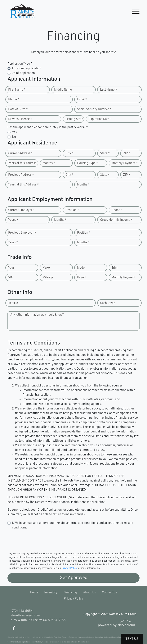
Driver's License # (20, 119)
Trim (115, 268)
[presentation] (37, 541)
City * (70, 153)
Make (46, 268)
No (14, 137)
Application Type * (20, 64)
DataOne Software (69, 637)
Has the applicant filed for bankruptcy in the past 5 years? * (48, 127)
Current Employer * (21, 210)
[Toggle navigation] (136, 12)
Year (11, 268)
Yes (14, 132)
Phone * (14, 100)
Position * (72, 210)
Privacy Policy (69, 568)
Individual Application (27, 69)
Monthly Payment (123, 278)
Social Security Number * (94, 109)
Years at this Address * (22, 166)
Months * (49, 163)
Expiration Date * (100, 119)
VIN (11, 278)
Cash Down (108, 303)
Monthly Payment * (125, 163)
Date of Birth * (18, 109)
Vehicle (13, 303)
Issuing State (74, 119)
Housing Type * (87, 163)
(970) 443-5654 (22, 611)
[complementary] (136, 633)
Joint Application (23, 73)
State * (105, 153)
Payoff (81, 278)
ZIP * (127, 153)
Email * (82, 100)
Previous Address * (21, 175)
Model (81, 268)
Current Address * (20, 153)
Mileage (48, 278)
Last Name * (109, 90)
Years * (13, 220)
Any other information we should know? (37, 315)
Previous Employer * (22, 233)
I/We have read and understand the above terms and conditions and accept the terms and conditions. (73, 525)
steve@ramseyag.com (25, 616)
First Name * (17, 90)
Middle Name (63, 90)
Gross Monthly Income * (116, 220)
